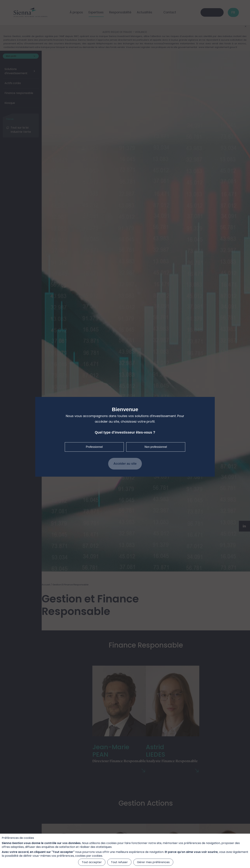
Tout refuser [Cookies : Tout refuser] (119, 862)
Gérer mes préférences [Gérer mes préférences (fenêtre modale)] (153, 862)
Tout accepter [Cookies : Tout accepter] (92, 862)
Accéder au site (125, 464)
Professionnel (94, 447)
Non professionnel (156, 447)
